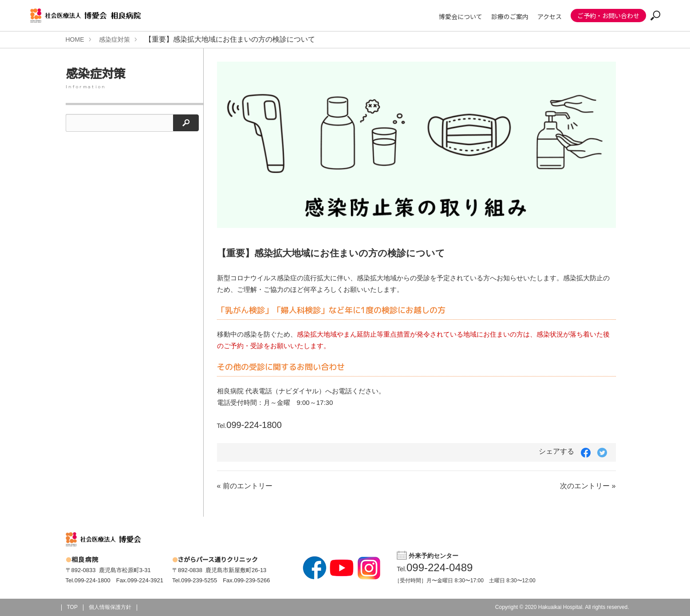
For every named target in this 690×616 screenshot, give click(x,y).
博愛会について (461, 16)
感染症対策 (114, 39)
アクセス (550, 16)
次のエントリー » (588, 486)
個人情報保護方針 (110, 607)
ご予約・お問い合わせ (608, 16)
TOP (72, 607)
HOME (75, 39)
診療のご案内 (510, 16)
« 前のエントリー (245, 486)
